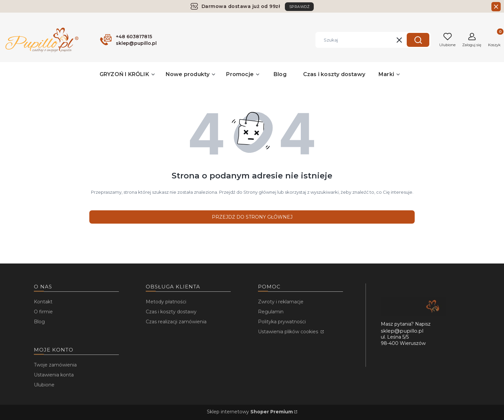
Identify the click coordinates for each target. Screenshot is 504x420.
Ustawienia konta (54, 375)
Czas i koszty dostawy (171, 312)
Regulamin (271, 312)
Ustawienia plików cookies (289, 332)
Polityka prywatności (282, 322)
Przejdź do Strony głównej (252, 217)
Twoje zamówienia (55, 365)
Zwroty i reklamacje (281, 302)
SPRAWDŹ (299, 7)
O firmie (43, 312)
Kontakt (43, 302)
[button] (418, 40)
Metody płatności (166, 302)
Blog (39, 322)
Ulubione (44, 385)
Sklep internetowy (250, 412)
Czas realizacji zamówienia (176, 322)
